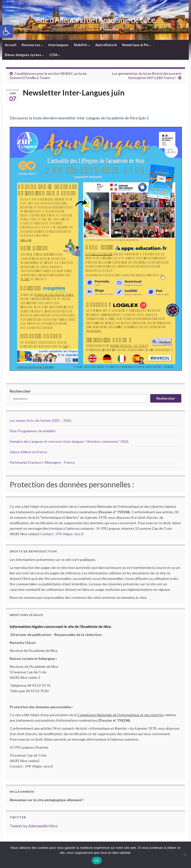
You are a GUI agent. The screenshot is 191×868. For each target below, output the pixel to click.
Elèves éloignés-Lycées (24, 55)
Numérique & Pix (137, 45)
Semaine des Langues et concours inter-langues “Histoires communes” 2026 (69, 441)
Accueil (11, 45)
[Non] (185, 855)
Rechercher (20, 391)
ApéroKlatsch (106, 45)
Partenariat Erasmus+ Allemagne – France (42, 462)
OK (97, 861)
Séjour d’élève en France (28, 452)
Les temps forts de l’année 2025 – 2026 (40, 420)
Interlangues (58, 45)
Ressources (32, 45)
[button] (6, 31)
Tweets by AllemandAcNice (34, 826)
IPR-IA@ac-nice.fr (70, 534)
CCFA (55, 55)
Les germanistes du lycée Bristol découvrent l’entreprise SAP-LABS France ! (147, 76)
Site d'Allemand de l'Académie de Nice (96, 20)
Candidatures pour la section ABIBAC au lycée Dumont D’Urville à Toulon (48, 76)
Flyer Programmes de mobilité (33, 431)
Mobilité (82, 45)
